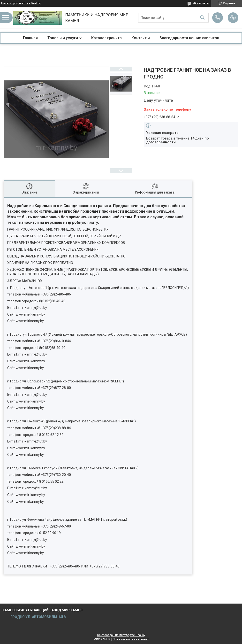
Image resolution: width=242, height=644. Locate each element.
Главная (30, 38)
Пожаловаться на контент (131, 639)
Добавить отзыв (233, 18)
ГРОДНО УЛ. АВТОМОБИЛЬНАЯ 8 (38, 617)
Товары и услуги (63, 38)
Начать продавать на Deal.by (21, 3)
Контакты (141, 38)
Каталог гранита (106, 38)
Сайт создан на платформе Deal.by (121, 635)
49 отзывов (201, 3)
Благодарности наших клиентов (189, 38)
